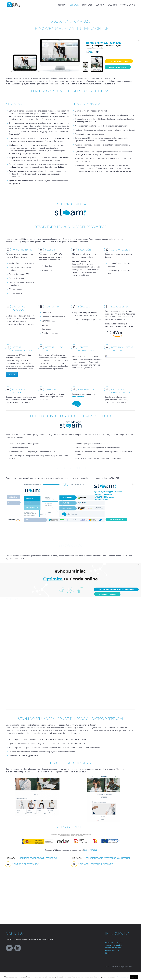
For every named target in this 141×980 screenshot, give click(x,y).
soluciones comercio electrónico (38, 858)
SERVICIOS (62, 5)
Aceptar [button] (134, 977)
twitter (9, 948)
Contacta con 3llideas (114, 942)
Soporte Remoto (128, 5)
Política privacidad (113, 950)
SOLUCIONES (87, 5)
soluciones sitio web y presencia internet (108, 858)
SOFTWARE (74, 5)
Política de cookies (122, 977)
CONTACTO (100, 5)
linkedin (18, 948)
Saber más (112, 5)
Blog (107, 953)
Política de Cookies (113, 948)
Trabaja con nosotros (114, 945)
